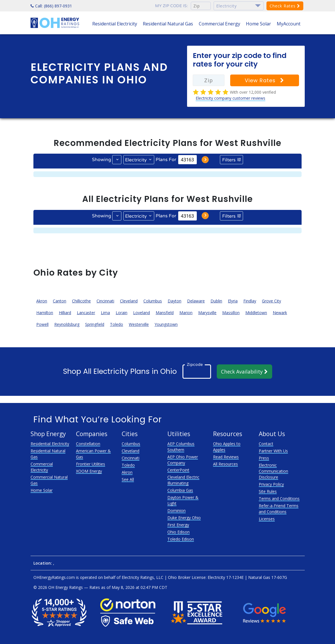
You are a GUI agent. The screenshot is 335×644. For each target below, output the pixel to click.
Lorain (122, 313)
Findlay (250, 301)
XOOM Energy (89, 471)
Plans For (166, 160)
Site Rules (268, 491)
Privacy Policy (271, 484)
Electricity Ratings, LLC (143, 577)
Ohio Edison (178, 532)
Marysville (207, 313)
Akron (42, 301)
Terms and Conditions (279, 498)
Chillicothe (81, 301)
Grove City (271, 301)
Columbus (153, 301)
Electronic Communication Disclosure (273, 471)
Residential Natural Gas (168, 24)
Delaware (196, 301)
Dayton (174, 301)
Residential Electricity (115, 24)
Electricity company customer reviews (230, 98)
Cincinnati (105, 301)
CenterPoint (178, 470)
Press (264, 458)
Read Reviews (226, 457)
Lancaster (86, 313)
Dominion (176, 510)
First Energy (178, 525)
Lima (105, 313)
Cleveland (129, 301)
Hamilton (45, 313)
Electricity (136, 160)
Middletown (256, 313)
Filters (229, 160)
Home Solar (258, 24)
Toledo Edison (181, 539)
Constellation (88, 444)
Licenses (267, 519)
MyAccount (289, 24)
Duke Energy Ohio (184, 518)
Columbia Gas (180, 490)
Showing (102, 160)
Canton (60, 301)
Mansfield (165, 313)
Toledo (117, 324)
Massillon (231, 313)
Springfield (95, 324)
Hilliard (65, 313)
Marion (186, 313)
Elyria (233, 301)
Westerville (139, 324)
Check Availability (244, 372)
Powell (42, 324)
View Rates (264, 80)
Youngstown (166, 324)
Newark (280, 313)
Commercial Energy (219, 24)
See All (128, 479)
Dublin (216, 301)
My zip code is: (171, 6)
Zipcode (195, 365)
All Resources (225, 464)
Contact (266, 444)
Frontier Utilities (91, 464)
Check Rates (285, 6)
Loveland (142, 313)
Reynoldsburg (67, 324)
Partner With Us (273, 451)
